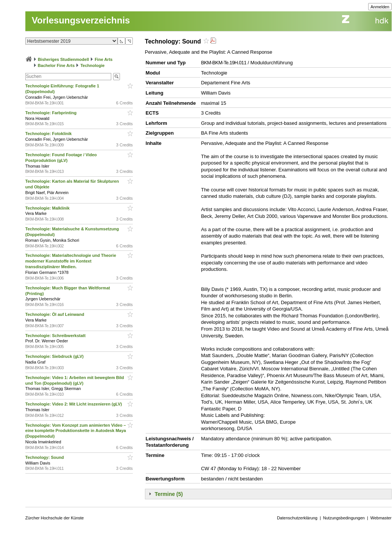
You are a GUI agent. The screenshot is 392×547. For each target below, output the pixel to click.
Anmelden (380, 7)
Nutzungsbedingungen (344, 518)
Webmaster (381, 518)
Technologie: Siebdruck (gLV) (55, 356)
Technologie (92, 65)
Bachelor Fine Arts (56, 65)
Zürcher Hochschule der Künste (55, 518)
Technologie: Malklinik (48, 208)
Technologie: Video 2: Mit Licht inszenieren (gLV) (74, 404)
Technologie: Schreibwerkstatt (56, 336)
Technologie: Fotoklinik (49, 134)
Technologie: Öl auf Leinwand (55, 314)
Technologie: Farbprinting (52, 113)
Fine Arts (103, 59)
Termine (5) (169, 494)
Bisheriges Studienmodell (63, 59)
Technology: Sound (45, 457)
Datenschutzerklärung (297, 518)
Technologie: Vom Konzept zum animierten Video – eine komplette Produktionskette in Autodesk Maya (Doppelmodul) (76, 431)
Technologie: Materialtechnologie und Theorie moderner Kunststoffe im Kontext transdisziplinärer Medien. (71, 261)
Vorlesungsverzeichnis (81, 20)
